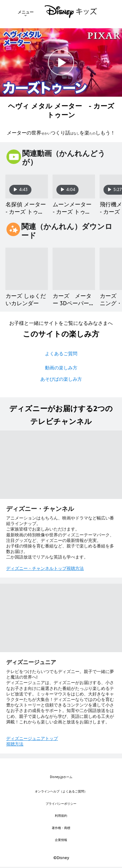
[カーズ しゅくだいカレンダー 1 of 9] (27, 269)
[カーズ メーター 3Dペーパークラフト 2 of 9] (74, 269)
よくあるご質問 (61, 354)
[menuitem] (26, 12)
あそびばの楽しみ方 (61, 379)
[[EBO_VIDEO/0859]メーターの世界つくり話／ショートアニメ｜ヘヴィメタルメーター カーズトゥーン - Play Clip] (61, 62)
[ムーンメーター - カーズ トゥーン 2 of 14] (74, 187)
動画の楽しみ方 (61, 368)
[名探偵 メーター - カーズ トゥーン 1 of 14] (27, 187)
